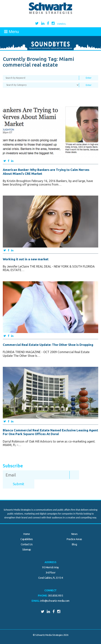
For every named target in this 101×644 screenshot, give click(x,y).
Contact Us (27, 544)
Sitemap (27, 550)
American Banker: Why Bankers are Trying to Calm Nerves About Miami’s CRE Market (46, 172)
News (74, 534)
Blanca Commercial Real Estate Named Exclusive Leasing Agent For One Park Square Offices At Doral (50, 432)
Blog (74, 544)
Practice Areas (74, 539)
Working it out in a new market (26, 259)
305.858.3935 (56, 596)
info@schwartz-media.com (55, 601)
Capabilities (27, 539)
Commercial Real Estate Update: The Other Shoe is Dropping (48, 345)
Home (27, 534)
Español (62, 24)
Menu (12, 32)
